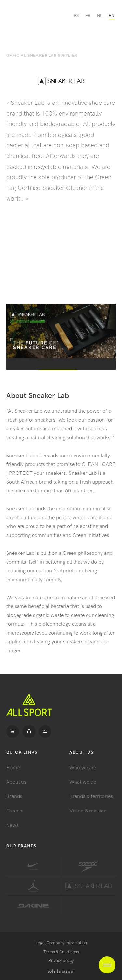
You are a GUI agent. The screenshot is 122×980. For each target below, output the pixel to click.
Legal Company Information (61, 943)
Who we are (83, 767)
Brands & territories (91, 796)
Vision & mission (88, 810)
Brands (14, 796)
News (12, 825)
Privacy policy (61, 960)
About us (16, 781)
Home (13, 767)
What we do (83, 781)
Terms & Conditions (61, 951)
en (111, 15)
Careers (15, 810)
